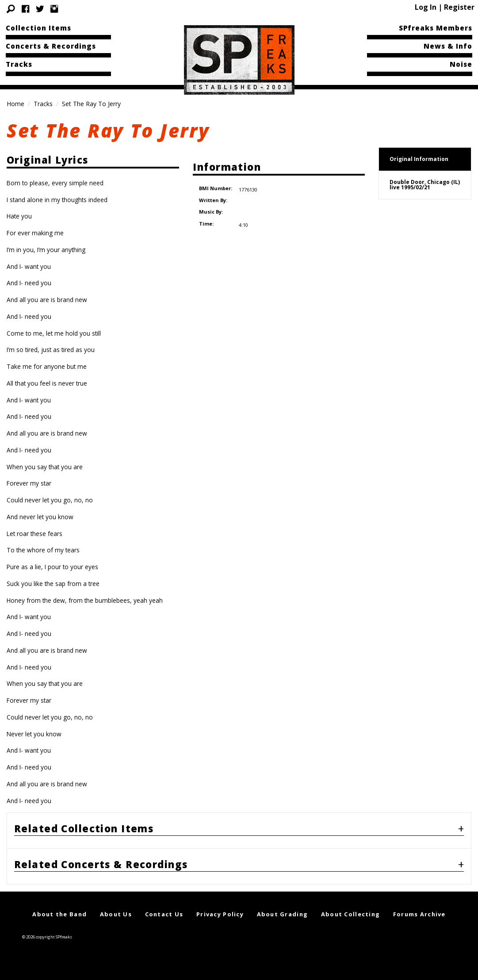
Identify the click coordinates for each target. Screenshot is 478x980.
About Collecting (350, 914)
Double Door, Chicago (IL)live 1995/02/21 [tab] (425, 185)
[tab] (239, 830)
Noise (461, 64)
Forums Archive (419, 914)
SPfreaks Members (436, 28)
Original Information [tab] (419, 159)
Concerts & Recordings (51, 46)
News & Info (448, 46)
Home (15, 104)
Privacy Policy (220, 914)
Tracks (19, 64)
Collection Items (38, 28)
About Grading (283, 914)
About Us (116, 914)
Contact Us (164, 914)
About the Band (59, 914)
